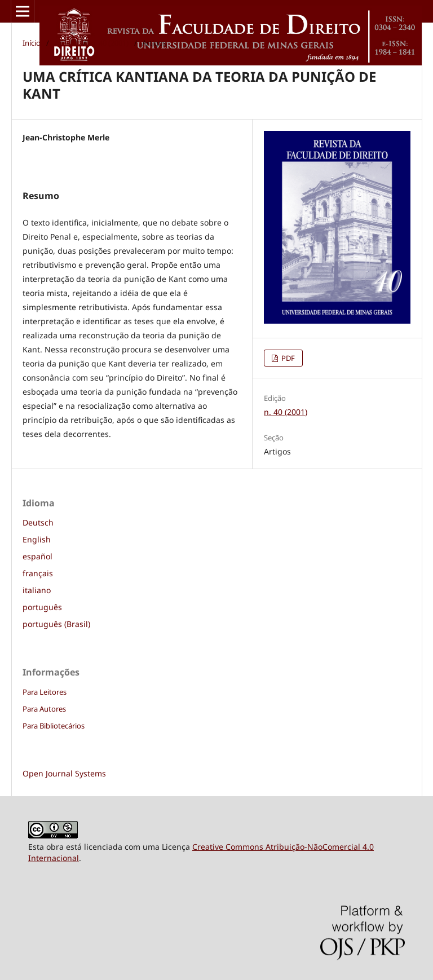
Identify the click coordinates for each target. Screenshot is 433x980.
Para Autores (44, 709)
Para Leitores (45, 692)
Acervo (66, 43)
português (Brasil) (56, 624)
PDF (287, 358)
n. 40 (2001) (110, 43)
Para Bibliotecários (54, 726)
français (38, 573)
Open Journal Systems (64, 773)
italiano (37, 590)
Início (32, 43)
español (37, 556)
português (42, 607)
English (37, 539)
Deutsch (38, 522)
